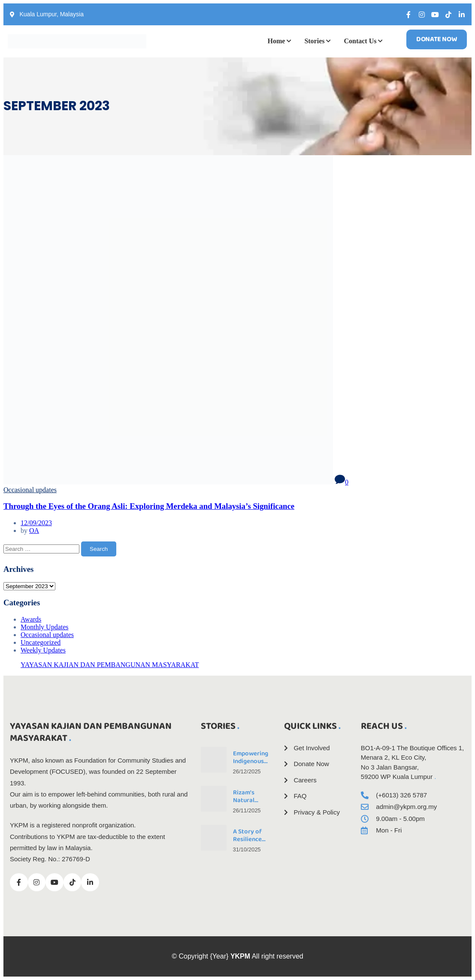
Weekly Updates (43, 650)
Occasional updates (30, 490)
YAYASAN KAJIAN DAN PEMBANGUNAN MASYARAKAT (110, 665)
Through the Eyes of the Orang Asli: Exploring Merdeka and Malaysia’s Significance (149, 506)
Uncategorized (41, 642)
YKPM (240, 956)
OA (34, 531)
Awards (31, 619)
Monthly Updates (45, 627)
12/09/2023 (36, 523)
